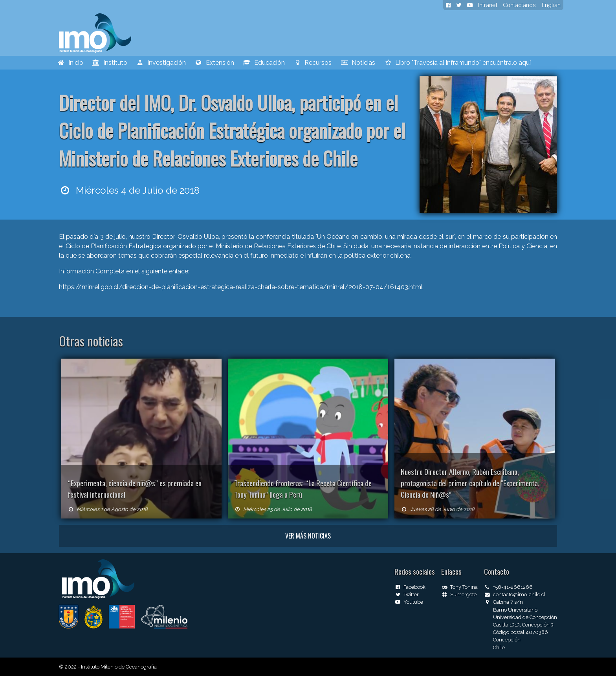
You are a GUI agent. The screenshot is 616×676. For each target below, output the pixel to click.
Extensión (214, 63)
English (551, 5)
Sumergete (459, 594)
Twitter (407, 594)
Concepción (507, 640)
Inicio (70, 63)
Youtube (409, 602)
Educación (264, 63)
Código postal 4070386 (521, 632)
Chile (499, 648)
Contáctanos (519, 5)
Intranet (488, 5)
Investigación (161, 63)
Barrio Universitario (515, 610)
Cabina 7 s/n (503, 602)
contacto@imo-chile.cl (515, 594)
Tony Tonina (459, 587)
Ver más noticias (308, 536)
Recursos (313, 63)
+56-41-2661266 (508, 587)
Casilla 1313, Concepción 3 (523, 625)
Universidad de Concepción (525, 617)
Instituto (110, 63)
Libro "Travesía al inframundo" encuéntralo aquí (458, 63)
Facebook (410, 587)
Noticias (358, 63)
